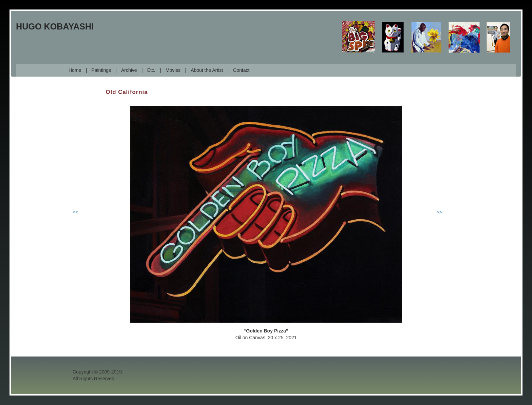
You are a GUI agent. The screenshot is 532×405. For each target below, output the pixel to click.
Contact (241, 70)
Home (75, 70)
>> (439, 212)
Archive (129, 70)
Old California (127, 92)
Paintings (101, 70)
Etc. (151, 70)
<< (75, 212)
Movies (173, 70)
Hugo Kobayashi (55, 26)
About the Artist (207, 70)
